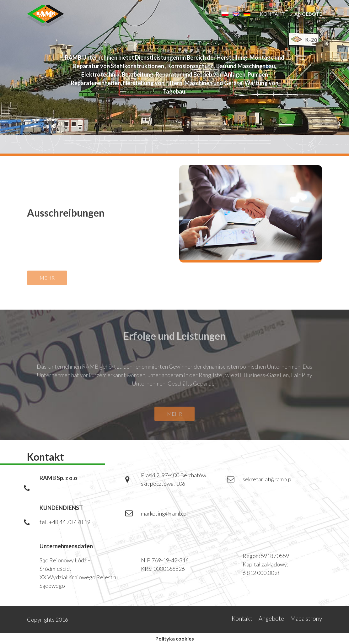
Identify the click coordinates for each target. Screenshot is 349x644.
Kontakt (272, 14)
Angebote (308, 14)
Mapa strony (306, 618)
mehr (47, 281)
